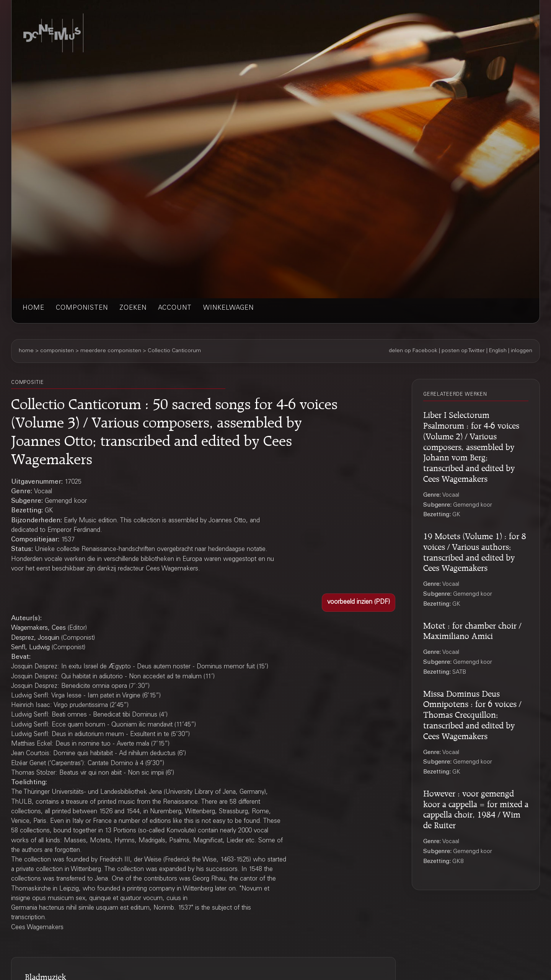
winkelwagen (228, 308)
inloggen (522, 351)
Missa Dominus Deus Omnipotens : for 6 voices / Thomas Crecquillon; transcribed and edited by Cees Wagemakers (472, 714)
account (175, 308)
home (33, 308)
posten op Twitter (463, 351)
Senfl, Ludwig (30, 648)
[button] (359, 603)
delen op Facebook (413, 351)
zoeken (133, 308)
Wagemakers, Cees (38, 628)
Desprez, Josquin (35, 638)
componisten (82, 308)
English (498, 351)
